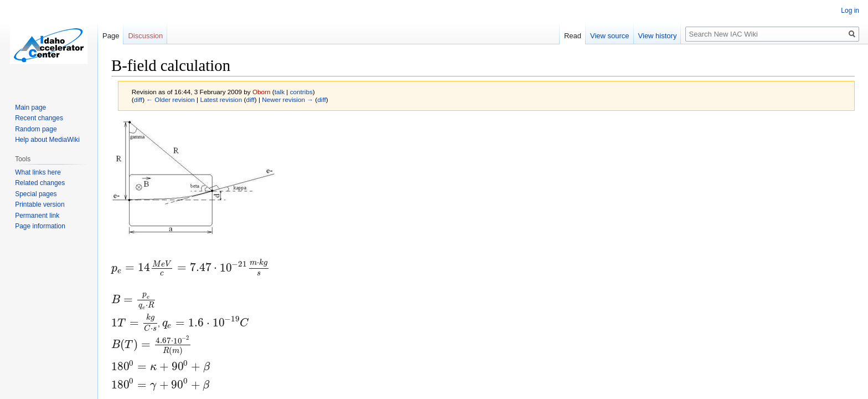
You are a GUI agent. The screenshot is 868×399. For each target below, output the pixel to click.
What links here (38, 172)
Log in (850, 11)
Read (573, 36)
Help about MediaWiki (47, 140)
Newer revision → (288, 99)
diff (138, 99)
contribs (301, 92)
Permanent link (37, 216)
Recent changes (39, 118)
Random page (36, 129)
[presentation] (190, 268)
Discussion (145, 36)
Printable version (40, 204)
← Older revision (170, 99)
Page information (40, 226)
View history (658, 36)
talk (280, 92)
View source (610, 36)
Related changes (40, 183)
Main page (30, 108)
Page (111, 36)
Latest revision (221, 99)
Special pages (36, 194)
